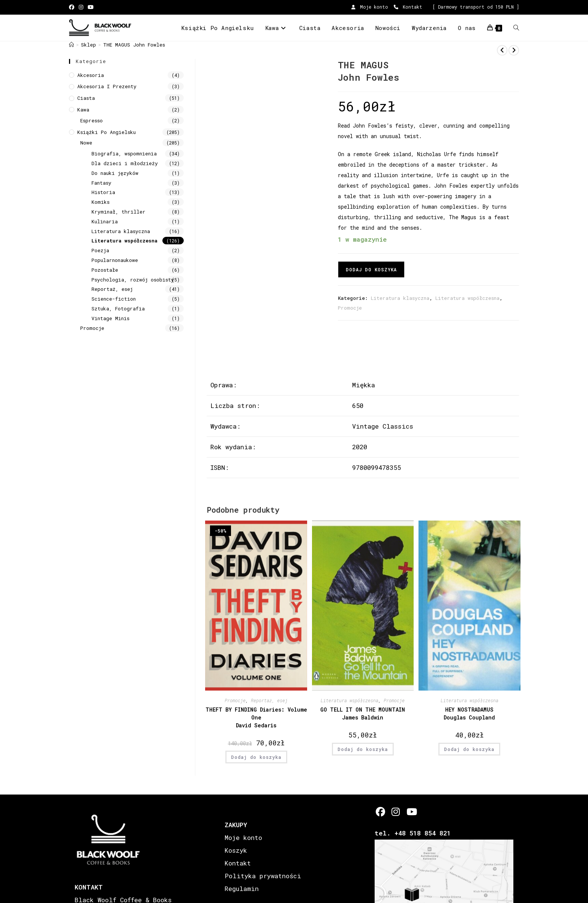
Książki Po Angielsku (106, 132)
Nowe (86, 143)
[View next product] (514, 50)
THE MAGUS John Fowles (134, 45)
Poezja (100, 250)
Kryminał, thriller (118, 212)
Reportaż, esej (269, 700)
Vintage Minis (110, 318)
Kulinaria (105, 221)
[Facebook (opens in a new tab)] (73, 7)
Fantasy (101, 183)
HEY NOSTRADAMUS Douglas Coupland (469, 713)
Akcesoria (91, 75)
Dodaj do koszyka (371, 269)
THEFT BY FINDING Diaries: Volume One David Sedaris (256, 717)
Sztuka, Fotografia (118, 309)
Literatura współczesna (467, 298)
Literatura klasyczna (400, 298)
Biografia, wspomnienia (124, 154)
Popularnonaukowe (115, 260)
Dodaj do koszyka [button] (256, 757)
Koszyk (236, 850)
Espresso (91, 120)
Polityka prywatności (263, 876)
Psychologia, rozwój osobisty (133, 280)
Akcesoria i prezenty (107, 86)
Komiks (100, 202)
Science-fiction (114, 299)
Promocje (350, 308)
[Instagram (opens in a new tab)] (81, 7)
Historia (103, 192)
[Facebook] (380, 812)
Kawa (83, 110)
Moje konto (370, 7)
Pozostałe (105, 270)
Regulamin (242, 889)
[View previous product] (502, 50)
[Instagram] (396, 812)
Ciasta (86, 98)
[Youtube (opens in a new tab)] (91, 7)
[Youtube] (411, 812)
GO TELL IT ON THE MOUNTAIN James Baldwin (363, 713)
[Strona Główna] (71, 45)
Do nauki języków (115, 173)
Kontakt (408, 7)
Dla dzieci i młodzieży (125, 163)
